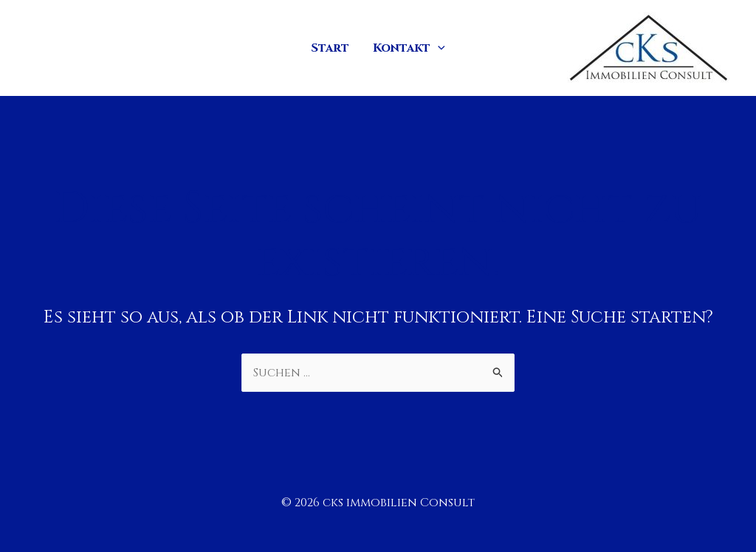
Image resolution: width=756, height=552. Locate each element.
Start (330, 48)
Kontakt (409, 48)
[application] (438, 48)
